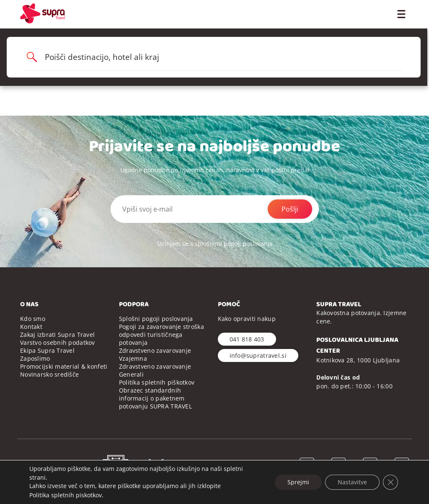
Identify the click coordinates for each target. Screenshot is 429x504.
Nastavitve (352, 482)
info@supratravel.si (258, 355)
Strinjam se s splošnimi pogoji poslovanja (215, 244)
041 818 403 (247, 339)
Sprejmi (298, 482)
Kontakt (31, 327)
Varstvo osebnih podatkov (58, 342)
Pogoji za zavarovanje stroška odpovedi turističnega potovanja (162, 335)
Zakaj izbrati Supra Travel (57, 335)
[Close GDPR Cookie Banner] (390, 482)
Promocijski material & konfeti (64, 366)
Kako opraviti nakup (247, 319)
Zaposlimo (35, 358)
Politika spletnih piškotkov (157, 382)
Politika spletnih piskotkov (66, 495)
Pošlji (290, 209)
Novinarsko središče (49, 374)
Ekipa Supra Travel (47, 350)
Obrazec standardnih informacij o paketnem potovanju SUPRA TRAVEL (155, 398)
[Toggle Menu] (401, 13)
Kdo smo (33, 319)
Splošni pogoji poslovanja (156, 319)
